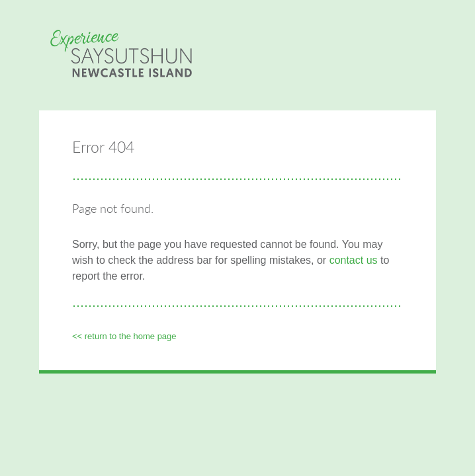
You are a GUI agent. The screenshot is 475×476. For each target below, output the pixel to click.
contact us (354, 260)
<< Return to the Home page (124, 336)
